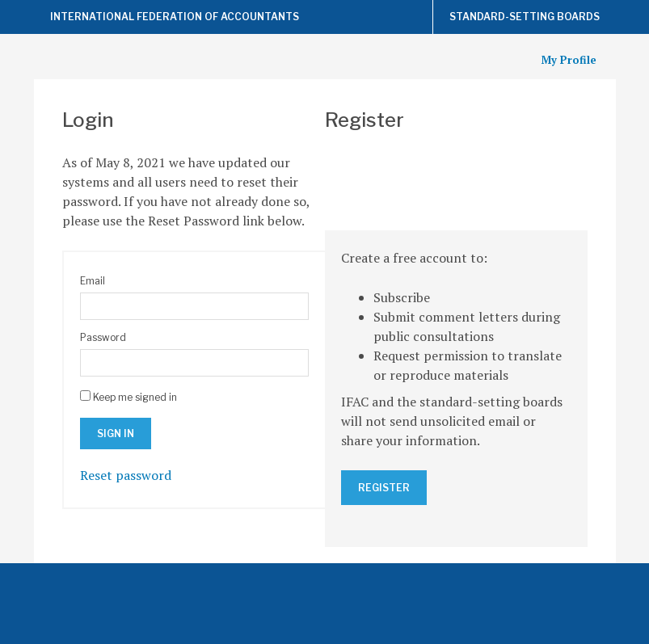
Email (93, 281)
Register (384, 488)
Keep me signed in (135, 397)
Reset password (126, 475)
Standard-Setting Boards (525, 17)
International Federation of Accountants (175, 17)
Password (103, 337)
